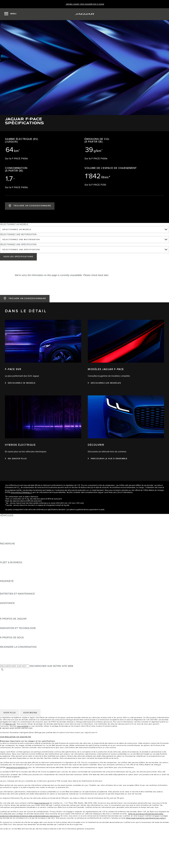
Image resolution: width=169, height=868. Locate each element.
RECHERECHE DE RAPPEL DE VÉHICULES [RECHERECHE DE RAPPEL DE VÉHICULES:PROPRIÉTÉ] (24, 591)
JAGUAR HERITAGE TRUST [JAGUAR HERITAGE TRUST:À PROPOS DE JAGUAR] (15, 625)
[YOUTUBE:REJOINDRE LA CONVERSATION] (7, 656)
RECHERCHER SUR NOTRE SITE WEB (51, 666)
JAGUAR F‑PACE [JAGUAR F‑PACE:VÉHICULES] (9, 519)
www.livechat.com (42, 803)
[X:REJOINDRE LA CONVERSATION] (2, 663)
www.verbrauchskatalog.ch (21, 492)
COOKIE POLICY (9, 682)
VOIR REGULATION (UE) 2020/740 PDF (16, 737)
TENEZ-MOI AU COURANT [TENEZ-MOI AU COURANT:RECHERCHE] (15, 550)
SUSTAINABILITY (9, 644)
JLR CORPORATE (10, 686)
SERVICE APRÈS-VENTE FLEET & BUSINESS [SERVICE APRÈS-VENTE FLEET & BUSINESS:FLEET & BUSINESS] (25, 575)
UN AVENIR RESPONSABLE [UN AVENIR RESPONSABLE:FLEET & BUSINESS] (15, 572)
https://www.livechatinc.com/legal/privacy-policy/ (146, 818)
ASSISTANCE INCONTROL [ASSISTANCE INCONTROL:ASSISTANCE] (15, 616)
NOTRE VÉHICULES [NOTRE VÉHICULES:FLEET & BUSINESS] (11, 569)
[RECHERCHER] (2, 670)
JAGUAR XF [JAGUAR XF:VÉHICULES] (7, 534)
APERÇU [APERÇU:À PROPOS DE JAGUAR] (5, 622)
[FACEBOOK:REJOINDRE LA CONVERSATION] (8, 659)
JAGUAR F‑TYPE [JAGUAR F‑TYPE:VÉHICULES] (9, 528)
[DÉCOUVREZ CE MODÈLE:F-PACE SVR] (20, 383)
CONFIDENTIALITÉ (10, 679)
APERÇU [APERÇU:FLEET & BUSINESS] (5, 565)
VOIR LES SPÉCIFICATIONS (18, 257)
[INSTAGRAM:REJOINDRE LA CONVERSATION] (8, 650)
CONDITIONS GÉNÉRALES (15, 676)
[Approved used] (84, 858)
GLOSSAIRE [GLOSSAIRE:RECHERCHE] (7, 556)
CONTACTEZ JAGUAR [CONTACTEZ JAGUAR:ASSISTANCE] (12, 609)
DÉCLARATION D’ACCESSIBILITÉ (19, 689)
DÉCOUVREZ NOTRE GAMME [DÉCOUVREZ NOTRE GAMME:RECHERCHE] (17, 553)
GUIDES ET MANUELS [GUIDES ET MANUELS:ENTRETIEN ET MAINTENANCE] (12, 597)
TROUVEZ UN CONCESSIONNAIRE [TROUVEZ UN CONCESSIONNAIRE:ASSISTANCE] (20, 612)
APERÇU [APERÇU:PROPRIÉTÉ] (5, 584)
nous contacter (23, 726)
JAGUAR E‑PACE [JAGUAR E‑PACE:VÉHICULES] (9, 522)
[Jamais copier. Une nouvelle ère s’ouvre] (85, 4)
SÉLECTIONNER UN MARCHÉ (17, 673)
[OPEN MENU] (10, 14)
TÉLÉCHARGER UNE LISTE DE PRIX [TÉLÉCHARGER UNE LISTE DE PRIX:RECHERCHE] (20, 547)
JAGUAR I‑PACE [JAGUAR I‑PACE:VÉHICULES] (9, 525)
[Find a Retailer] (84, 865)
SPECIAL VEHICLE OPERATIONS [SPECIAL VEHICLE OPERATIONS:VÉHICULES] (18, 537)
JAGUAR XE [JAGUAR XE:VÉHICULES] (7, 531)
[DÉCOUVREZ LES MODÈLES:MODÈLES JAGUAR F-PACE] (104, 383)
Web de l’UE (11, 724)
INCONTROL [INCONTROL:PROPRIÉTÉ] (7, 587)
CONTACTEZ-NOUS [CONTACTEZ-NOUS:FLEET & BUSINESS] (11, 578)
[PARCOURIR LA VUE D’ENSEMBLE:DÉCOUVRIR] (108, 459)
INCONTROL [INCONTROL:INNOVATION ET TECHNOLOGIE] (7, 631)
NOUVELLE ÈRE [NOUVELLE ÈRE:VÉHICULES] (9, 540)
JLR (2, 641)
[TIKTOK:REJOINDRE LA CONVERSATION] (6, 653)
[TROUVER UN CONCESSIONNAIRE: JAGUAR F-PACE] (30, 206)
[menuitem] (84, 843)
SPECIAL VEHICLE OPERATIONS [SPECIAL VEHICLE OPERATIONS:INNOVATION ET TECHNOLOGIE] (18, 634)
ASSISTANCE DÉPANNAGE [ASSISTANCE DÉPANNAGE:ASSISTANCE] (15, 606)
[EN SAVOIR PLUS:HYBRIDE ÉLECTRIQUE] (16, 459)
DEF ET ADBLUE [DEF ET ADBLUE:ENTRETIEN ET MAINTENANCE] (9, 600)
